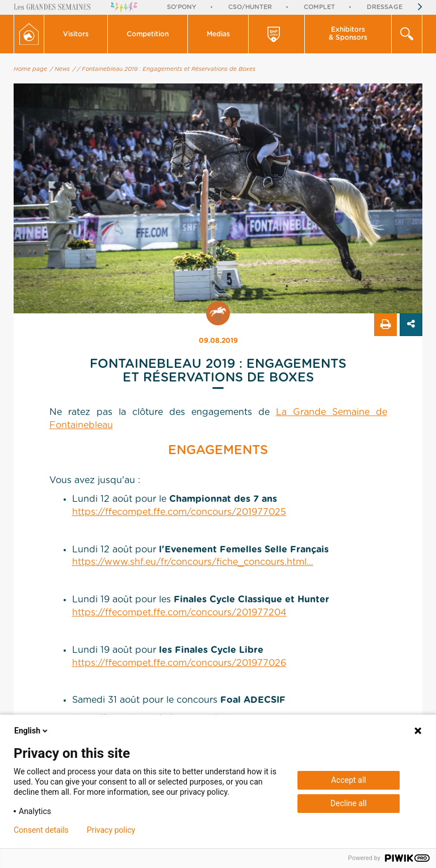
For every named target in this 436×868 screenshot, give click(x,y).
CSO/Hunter (250, 7)
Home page (30, 69)
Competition (148, 34)
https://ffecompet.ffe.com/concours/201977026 (179, 663)
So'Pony (182, 7)
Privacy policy (111, 830)
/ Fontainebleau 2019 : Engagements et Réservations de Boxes (166, 69)
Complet (319, 7)
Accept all (349, 780)
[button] (76, 34)
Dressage (385, 7)
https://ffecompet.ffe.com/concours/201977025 (179, 512)
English (32, 731)
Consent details (41, 830)
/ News (60, 69)
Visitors (76, 34)
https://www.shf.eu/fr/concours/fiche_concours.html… (193, 562)
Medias (218, 34)
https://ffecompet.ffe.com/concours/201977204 (179, 613)
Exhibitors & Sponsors (348, 33)
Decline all (349, 803)
